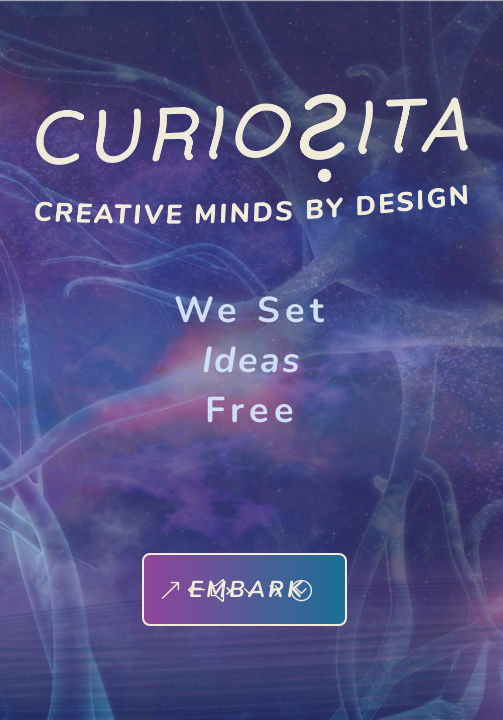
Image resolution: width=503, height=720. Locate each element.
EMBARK (247, 589)
